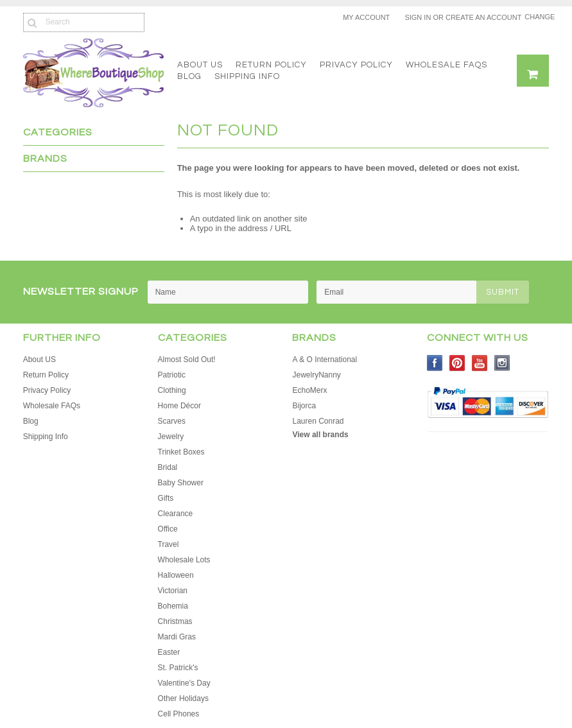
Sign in (418, 17)
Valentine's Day (184, 683)
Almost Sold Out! (187, 360)
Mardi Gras (177, 637)
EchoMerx (309, 390)
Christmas (175, 621)
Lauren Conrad (318, 421)
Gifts (166, 498)
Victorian (173, 591)
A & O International (325, 360)
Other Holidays (183, 698)
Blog (189, 76)
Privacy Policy (356, 65)
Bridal (168, 467)
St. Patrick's (178, 668)
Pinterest (457, 363)
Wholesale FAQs (446, 65)
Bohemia (173, 606)
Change (537, 17)
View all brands (320, 435)
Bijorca (304, 406)
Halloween (176, 575)
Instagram (502, 363)
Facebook (435, 363)
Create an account (483, 17)
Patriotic (172, 375)
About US (200, 65)
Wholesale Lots (184, 560)
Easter (169, 652)
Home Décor (179, 406)
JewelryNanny (316, 375)
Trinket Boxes (181, 452)
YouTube (480, 363)
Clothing (172, 390)
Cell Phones (179, 714)
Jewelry (171, 437)
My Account (366, 17)
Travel (169, 544)
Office (168, 529)
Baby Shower (181, 483)
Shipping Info (247, 76)
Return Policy (271, 65)
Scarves (172, 421)
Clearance (176, 514)
